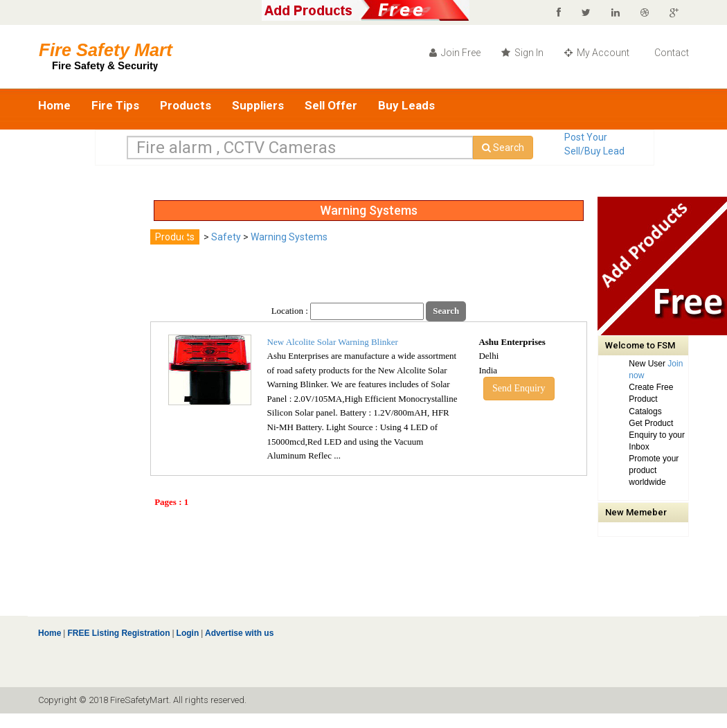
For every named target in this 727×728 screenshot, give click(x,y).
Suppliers (258, 105)
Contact (671, 53)
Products (186, 105)
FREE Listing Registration (118, 633)
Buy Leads (406, 105)
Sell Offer (331, 105)
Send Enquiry (519, 388)
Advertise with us (238, 633)
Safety (226, 237)
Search (503, 148)
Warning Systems (289, 237)
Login (188, 633)
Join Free (455, 53)
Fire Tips (115, 105)
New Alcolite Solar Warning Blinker (333, 342)
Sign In (522, 53)
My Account (597, 53)
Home (54, 105)
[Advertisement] (93, 405)
